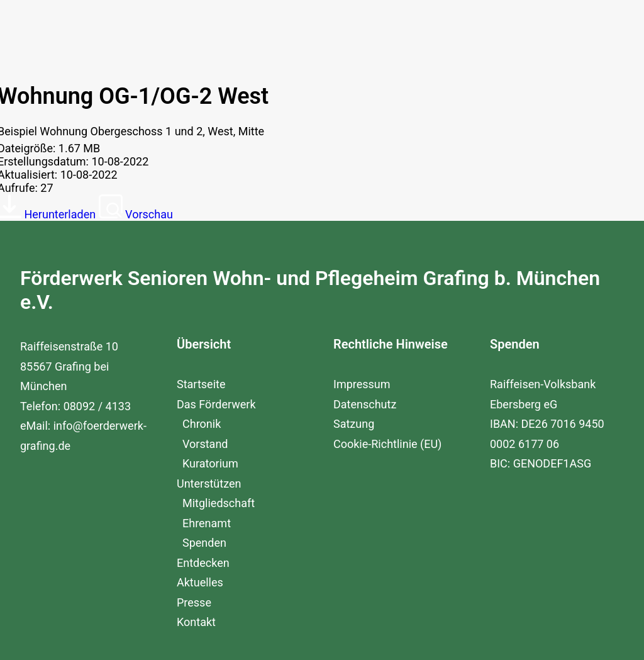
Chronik (202, 455)
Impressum (362, 416)
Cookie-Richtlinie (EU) (387, 475)
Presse (194, 634)
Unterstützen (209, 515)
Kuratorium (210, 495)
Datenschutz (365, 436)
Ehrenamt (207, 555)
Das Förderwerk (216, 436)
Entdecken (203, 594)
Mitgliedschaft (219, 534)
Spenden (204, 574)
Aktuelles (200, 614)
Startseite (201, 416)
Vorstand (205, 475)
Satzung (354, 455)
